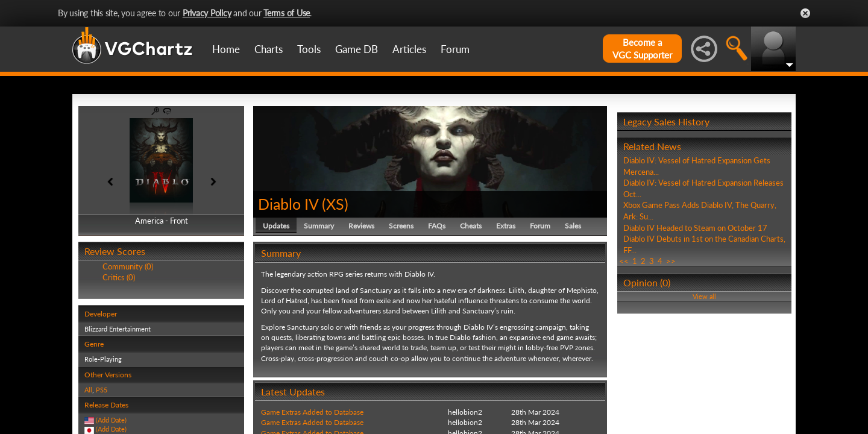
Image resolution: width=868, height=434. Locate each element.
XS (335, 204)
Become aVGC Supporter (642, 49)
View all (704, 296)
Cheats (471, 226)
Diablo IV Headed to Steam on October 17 (695, 228)
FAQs (437, 226)
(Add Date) (111, 420)
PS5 (102, 390)
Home (226, 49)
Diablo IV (288, 204)
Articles (409, 49)
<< (624, 261)
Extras (506, 226)
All (88, 390)
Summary (319, 226)
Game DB (357, 49)
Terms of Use (287, 13)
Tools (309, 49)
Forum (455, 49)
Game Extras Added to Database (312, 412)
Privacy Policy (207, 13)
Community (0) (128, 266)
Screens (401, 226)
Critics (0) (119, 277)
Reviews (361, 226)
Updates (276, 226)
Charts (269, 49)
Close (805, 13)
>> (671, 261)
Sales (573, 226)
